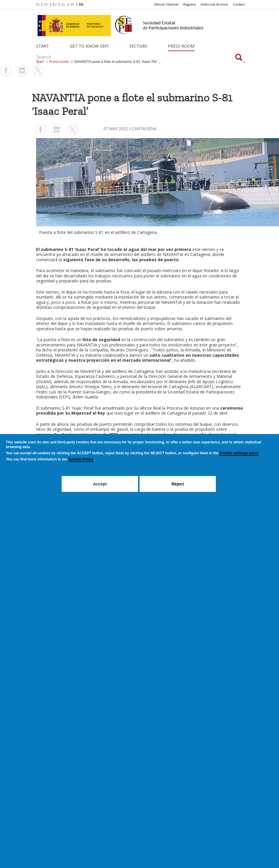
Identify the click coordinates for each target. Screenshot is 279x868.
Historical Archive (214, 4)
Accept (100, 484)
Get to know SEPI (89, 46)
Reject (178, 484)
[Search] (239, 58)
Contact (239, 4)
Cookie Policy (81, 459)
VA (72, 4)
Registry (190, 4)
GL (63, 4)
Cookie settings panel (239, 453)
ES (38, 4)
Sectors (138, 46)
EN (81, 4)
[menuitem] (39, 5)
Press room (181, 46)
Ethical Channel (167, 4)
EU (55, 4)
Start (43, 46)
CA (46, 4)
